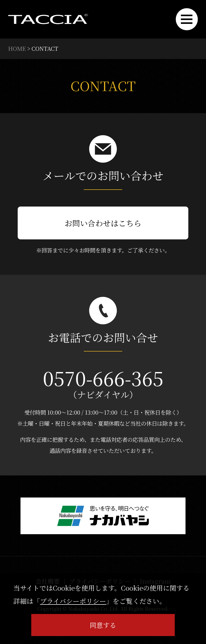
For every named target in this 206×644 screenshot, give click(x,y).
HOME (17, 48)
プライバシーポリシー (73, 601)
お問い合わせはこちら (103, 223)
